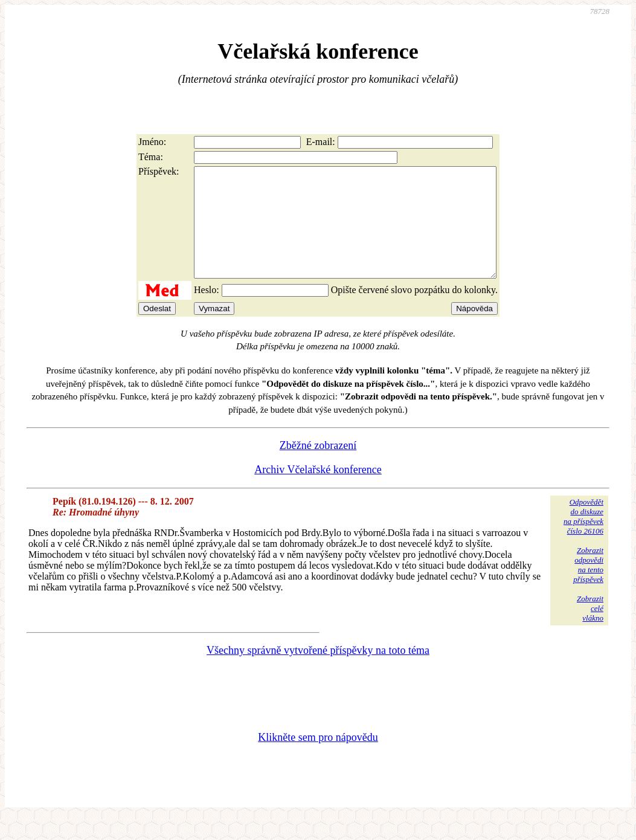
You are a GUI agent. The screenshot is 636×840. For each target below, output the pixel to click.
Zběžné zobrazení (318, 467)
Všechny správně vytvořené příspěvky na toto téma (318, 672)
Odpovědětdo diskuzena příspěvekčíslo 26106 (583, 538)
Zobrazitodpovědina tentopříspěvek (588, 586)
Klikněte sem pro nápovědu (318, 759)
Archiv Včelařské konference (318, 491)
